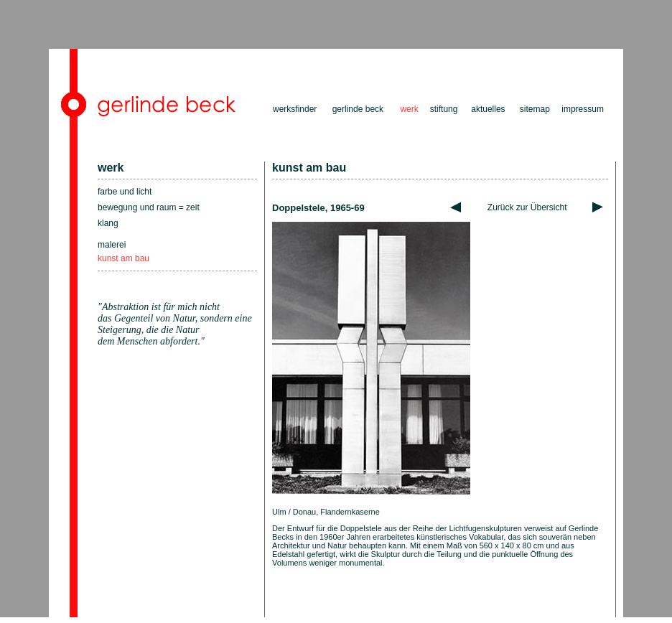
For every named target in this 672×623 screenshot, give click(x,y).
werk (111, 168)
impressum (583, 109)
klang (108, 223)
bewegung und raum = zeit (149, 207)
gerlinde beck (358, 109)
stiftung (444, 109)
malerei (112, 245)
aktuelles (488, 109)
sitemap (535, 109)
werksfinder (295, 109)
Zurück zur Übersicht (527, 207)
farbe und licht (125, 192)
